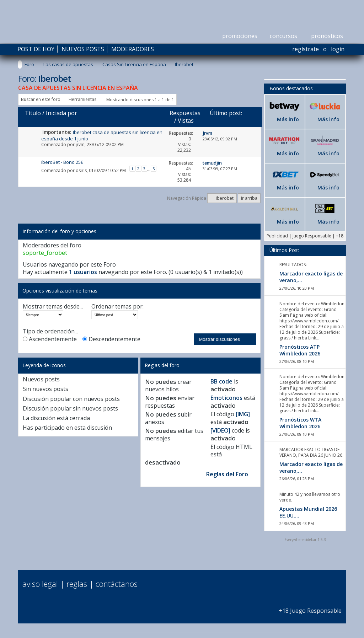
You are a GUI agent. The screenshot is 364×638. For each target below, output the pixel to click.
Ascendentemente (50, 339)
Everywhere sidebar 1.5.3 (305, 540)
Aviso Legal (40, 584)
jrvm (80, 144)
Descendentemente (111, 339)
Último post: (226, 113)
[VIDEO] (220, 430)
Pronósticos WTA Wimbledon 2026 (300, 423)
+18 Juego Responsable (310, 607)
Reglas (77, 584)
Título (33, 113)
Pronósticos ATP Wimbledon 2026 (300, 350)
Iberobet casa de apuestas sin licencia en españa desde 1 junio (102, 135)
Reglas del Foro (227, 474)
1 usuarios (83, 272)
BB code (221, 381)
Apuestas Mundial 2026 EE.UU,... (308, 512)
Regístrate (306, 49)
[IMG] (243, 414)
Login (338, 49)
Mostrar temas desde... (53, 307)
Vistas (186, 120)
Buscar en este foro (41, 99)
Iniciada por (61, 113)
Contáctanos (117, 584)
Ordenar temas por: (117, 307)
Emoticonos (226, 398)
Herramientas (82, 99)
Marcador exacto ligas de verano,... (311, 277)
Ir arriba (249, 198)
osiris (81, 170)
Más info (288, 119)
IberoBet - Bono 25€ (62, 162)
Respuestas (185, 113)
